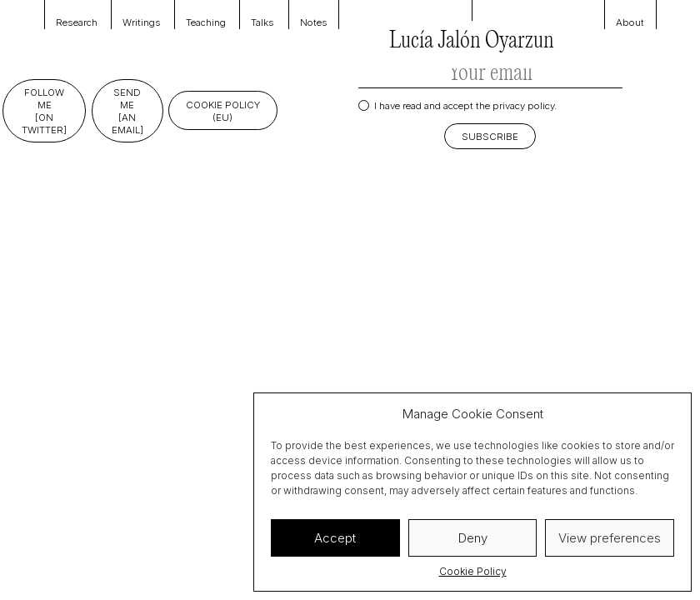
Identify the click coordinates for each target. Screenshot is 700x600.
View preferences (610, 538)
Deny (473, 538)
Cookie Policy (473, 571)
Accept (335, 538)
